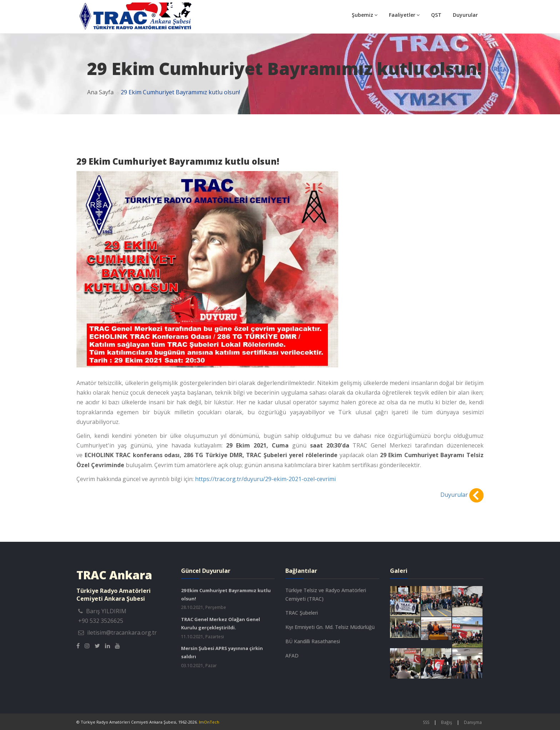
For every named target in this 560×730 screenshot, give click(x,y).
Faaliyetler (404, 15)
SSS (426, 722)
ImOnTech (209, 722)
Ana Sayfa (100, 92)
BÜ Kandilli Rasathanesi (313, 641)
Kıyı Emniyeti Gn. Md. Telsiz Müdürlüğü (330, 627)
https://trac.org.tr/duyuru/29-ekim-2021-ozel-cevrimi (265, 479)
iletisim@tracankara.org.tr (122, 632)
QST (436, 15)
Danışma (473, 722)
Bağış (447, 722)
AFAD (292, 656)
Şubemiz (365, 15)
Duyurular (465, 15)
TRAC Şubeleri (302, 613)
